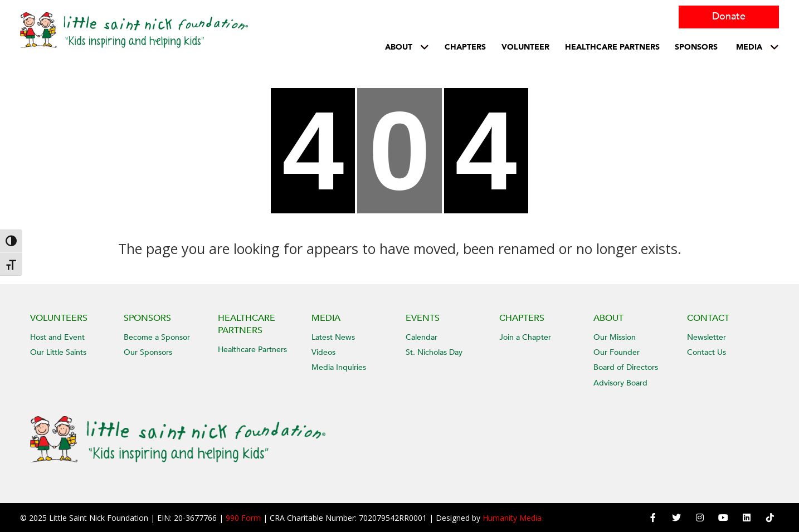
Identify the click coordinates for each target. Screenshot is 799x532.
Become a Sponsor (157, 337)
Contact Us (707, 352)
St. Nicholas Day (434, 352)
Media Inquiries (339, 367)
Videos (323, 352)
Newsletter (707, 337)
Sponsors (696, 47)
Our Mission (615, 337)
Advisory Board (620, 383)
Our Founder (617, 352)
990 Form (243, 518)
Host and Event (57, 337)
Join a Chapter (525, 337)
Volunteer (525, 47)
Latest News (333, 337)
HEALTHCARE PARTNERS (612, 47)
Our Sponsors (148, 352)
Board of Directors (626, 367)
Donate (729, 16)
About (399, 47)
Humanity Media (512, 518)
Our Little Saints (58, 352)
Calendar (422, 337)
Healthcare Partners (252, 350)
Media (749, 47)
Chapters (465, 47)
